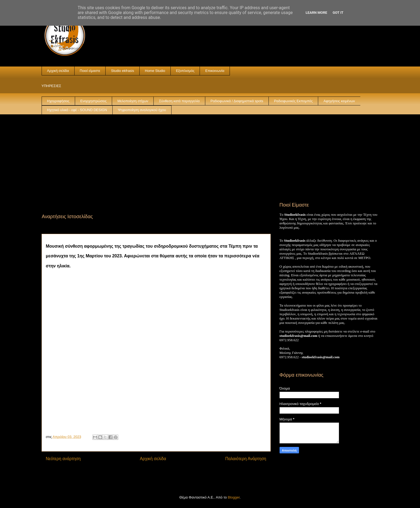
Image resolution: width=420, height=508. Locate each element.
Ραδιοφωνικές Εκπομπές (293, 101)
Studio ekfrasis (122, 71)
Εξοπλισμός (185, 71)
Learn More (317, 13)
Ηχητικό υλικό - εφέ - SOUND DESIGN (77, 110)
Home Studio (155, 71)
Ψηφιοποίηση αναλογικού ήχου (142, 110)
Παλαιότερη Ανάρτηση (246, 459)
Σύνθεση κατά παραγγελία (179, 101)
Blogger (234, 497)
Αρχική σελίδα (58, 71)
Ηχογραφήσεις (58, 101)
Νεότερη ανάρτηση (63, 459)
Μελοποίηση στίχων (133, 101)
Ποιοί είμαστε (90, 71)
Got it (338, 13)
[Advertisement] (210, 155)
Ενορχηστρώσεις (93, 101)
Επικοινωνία (215, 71)
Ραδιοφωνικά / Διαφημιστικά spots (237, 101)
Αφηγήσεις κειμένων (339, 101)
